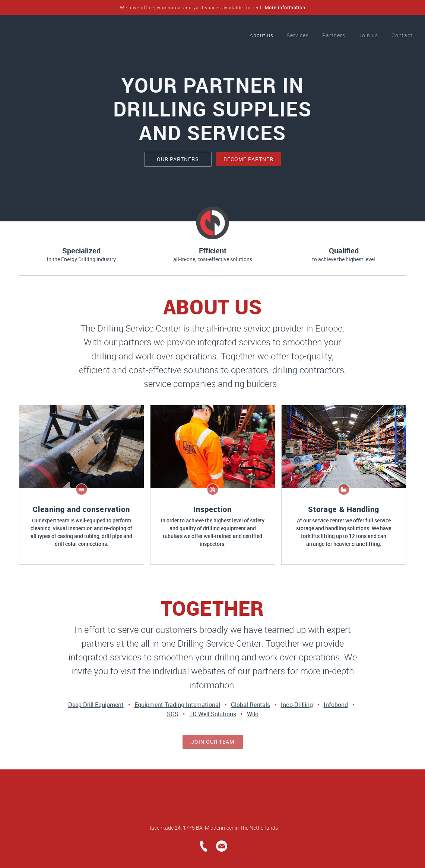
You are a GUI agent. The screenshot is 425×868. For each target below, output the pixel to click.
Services (298, 35)
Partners (334, 35)
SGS (173, 714)
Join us (368, 35)
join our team (213, 742)
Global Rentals (250, 705)
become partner (248, 159)
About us (261, 35)
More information (285, 7)
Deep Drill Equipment (96, 705)
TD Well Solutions (213, 714)
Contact (402, 35)
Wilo (253, 714)
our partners (178, 159)
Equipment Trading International (177, 705)
